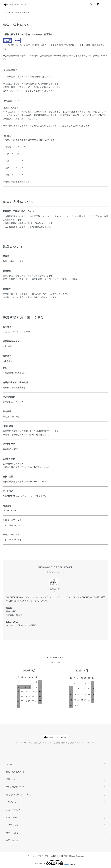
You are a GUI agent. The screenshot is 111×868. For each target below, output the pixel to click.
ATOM (15, 818)
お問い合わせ (12, 840)
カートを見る (12, 833)
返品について (12, 779)
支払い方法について (15, 787)
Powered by (55, 862)
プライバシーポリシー (16, 802)
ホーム (5, 12)
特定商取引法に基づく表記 (18, 795)
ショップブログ (13, 810)
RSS (8, 818)
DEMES (87, 597)
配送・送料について (15, 772)
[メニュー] (107, 4)
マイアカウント (13, 825)
